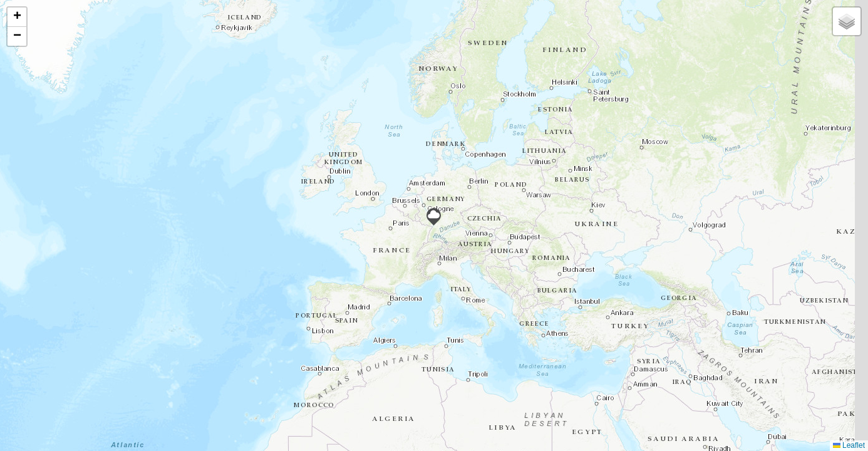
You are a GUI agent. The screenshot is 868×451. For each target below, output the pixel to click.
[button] (434, 217)
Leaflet (849, 445)
